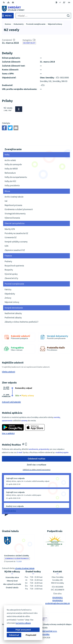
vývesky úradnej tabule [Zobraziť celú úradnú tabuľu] (25, 568)
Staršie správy (10, 510)
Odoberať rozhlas (37, 459)
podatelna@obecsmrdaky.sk (58, 603)
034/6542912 (58, 600)
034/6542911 (58, 597)
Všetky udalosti (9, 372)
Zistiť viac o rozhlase (36, 465)
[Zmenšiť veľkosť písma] (60, 2)
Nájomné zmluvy (29, 43)
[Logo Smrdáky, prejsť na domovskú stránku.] (36, 9)
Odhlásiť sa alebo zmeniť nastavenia (37, 470)
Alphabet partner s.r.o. (48, 631)
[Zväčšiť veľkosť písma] (64, 2)
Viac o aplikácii (8, 433)
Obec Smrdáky (43, 634)
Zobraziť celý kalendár (11, 402)
